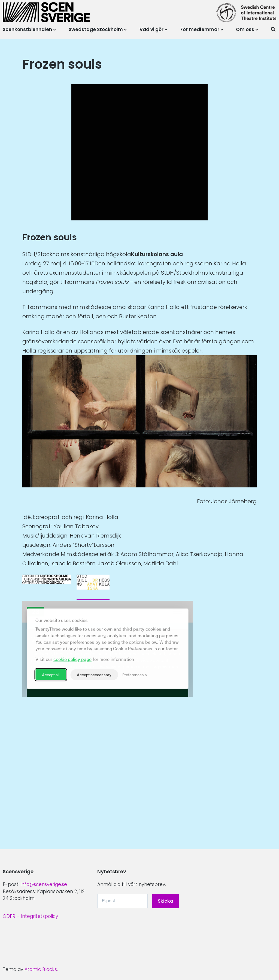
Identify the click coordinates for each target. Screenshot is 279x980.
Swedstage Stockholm (96, 29)
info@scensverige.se (44, 884)
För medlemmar (200, 29)
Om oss (245, 29)
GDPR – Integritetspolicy (31, 916)
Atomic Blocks (41, 969)
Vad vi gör (151, 29)
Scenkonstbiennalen (27, 29)
